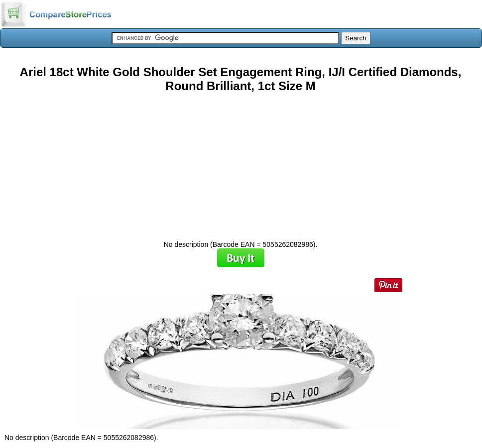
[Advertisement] (241, 163)
